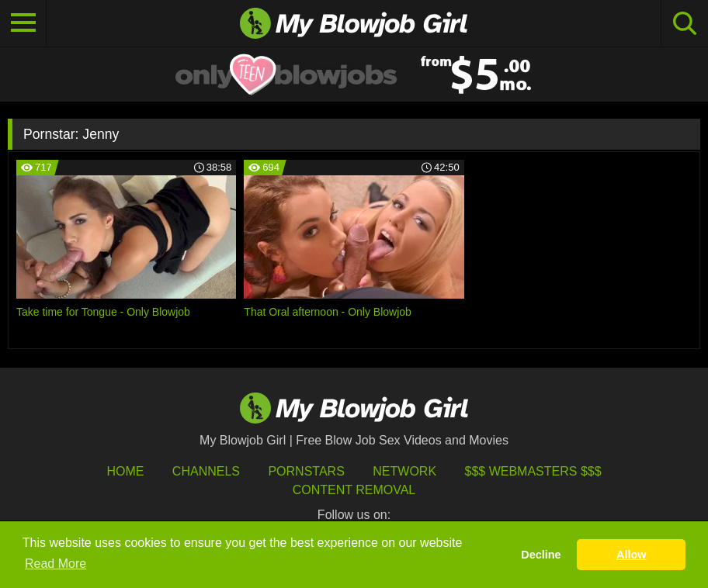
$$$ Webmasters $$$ (533, 471)
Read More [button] (56, 564)
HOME (125, 471)
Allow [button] (631, 555)
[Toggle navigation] (23, 23)
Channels (206, 471)
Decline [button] (541, 555)
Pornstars (306, 471)
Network (404, 471)
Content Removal (354, 490)
